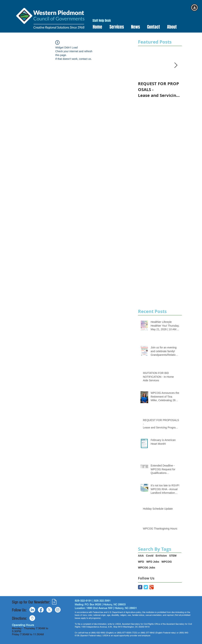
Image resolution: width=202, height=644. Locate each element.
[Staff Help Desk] (102, 21)
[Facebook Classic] (140, 587)
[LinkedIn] (32, 610)
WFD (141, 562)
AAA (141, 556)
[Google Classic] (151, 587)
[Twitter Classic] (146, 587)
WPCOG (167, 562)
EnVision (161, 556)
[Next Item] (176, 65)
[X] (49, 610)
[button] (115, 27)
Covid (150, 556)
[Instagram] (58, 610)
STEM (173, 556)
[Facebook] (41, 610)
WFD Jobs (153, 562)
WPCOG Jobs (147, 568)
